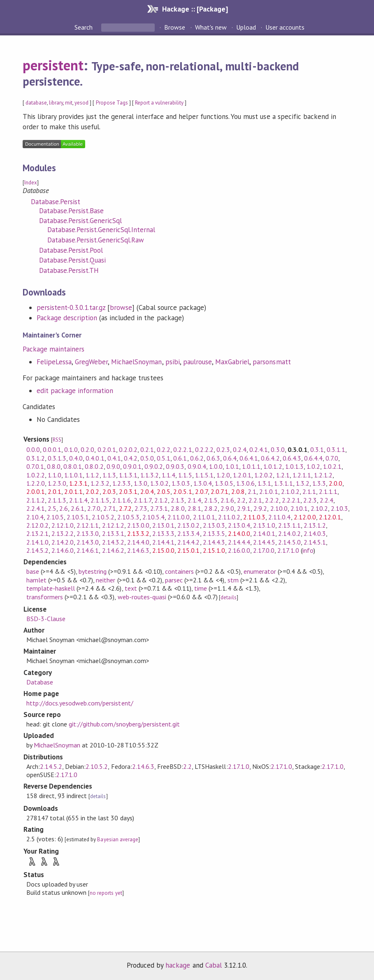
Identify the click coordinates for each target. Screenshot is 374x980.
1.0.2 (313, 466)
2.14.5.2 (37, 550)
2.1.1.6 (122, 500)
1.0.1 (232, 466)
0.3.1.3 (57, 458)
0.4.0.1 (95, 458)
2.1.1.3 (57, 500)
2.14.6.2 (113, 550)
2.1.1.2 (36, 500)
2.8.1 (194, 508)
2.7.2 (125, 508)
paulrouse (197, 362)
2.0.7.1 (220, 491)
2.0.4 (147, 491)
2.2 (241, 500)
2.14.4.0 (138, 542)
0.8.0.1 (73, 466)
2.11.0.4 (279, 517)
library (56, 103)
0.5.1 (164, 458)
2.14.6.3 (138, 550)
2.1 (252, 491)
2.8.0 (178, 508)
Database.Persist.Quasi (73, 260)
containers (179, 571)
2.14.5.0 (289, 542)
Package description (67, 318)
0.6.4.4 (313, 458)
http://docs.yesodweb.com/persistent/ (80, 703)
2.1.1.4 (78, 500)
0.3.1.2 (36, 458)
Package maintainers (53, 349)
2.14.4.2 (188, 542)
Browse (175, 27)
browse (121, 307)
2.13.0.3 (214, 525)
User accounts (285, 27)
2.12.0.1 (330, 517)
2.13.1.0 (264, 525)
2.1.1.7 (143, 500)
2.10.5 (55, 517)
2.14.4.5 (264, 542)
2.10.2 (319, 508)
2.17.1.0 (288, 550)
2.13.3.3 (163, 533)
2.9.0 (227, 508)
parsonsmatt (272, 362)
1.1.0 (55, 475)
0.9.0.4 (197, 466)
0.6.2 (197, 458)
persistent (53, 65)
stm (233, 580)
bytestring (93, 571)
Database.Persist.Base (72, 211)
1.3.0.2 (159, 483)
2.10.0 (279, 508)
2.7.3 (141, 508)
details (228, 597)
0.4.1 (114, 458)
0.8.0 (54, 466)
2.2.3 (310, 500)
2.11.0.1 (204, 517)
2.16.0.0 (239, 550)
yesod (81, 103)
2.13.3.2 (138, 533)
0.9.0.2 (154, 466)
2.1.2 (161, 500)
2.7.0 (94, 508)
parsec (174, 580)
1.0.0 (216, 466)
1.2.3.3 (122, 483)
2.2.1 (255, 500)
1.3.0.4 (203, 483)
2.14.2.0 (63, 542)
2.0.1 (55, 491)
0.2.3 (223, 449)
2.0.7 (201, 491)
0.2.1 (147, 449)
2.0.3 (109, 491)
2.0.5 (164, 491)
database (36, 103)
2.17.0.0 (264, 550)
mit (69, 103)
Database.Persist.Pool (71, 250)
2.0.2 (92, 491)
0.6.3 (213, 458)
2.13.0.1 (163, 525)
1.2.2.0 (36, 483)
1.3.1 (264, 483)
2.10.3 (339, 508)
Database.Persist (56, 202)
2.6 (64, 508)
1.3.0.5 (224, 483)
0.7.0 (332, 458)
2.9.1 (244, 508)
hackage (178, 965)
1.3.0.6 (245, 483)
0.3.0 (278, 449)
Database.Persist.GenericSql (81, 221)
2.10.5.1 (78, 517)
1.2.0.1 (242, 475)
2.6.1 (78, 508)
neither (106, 580)
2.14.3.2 (113, 542)
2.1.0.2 (290, 491)
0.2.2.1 (182, 449)
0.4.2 (131, 458)
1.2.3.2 (100, 483)
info (308, 550)
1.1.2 (92, 475)
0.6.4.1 (249, 458)
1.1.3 (109, 475)
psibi (173, 362)
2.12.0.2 (37, 525)
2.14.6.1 (88, 550)
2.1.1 (309, 491)
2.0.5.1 (182, 491)
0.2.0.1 (107, 449)
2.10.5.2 (103, 517)
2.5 (52, 508)
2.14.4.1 (163, 542)
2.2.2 (272, 500)
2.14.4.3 (214, 542)
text (131, 588)
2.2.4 (326, 500)
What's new (211, 27)
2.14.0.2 (289, 533)
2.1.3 (178, 500)
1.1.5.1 (204, 475)
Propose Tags (112, 103)
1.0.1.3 (294, 466)
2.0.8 (238, 491)
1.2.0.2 (264, 475)
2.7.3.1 (159, 508)
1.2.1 (283, 475)
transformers (45, 597)
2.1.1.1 (328, 491)
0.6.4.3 (292, 458)
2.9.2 (260, 508)
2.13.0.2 (188, 525)
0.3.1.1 (336, 449)
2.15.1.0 (214, 550)
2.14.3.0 (88, 542)
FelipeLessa (54, 362)
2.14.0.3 (315, 533)
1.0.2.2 (36, 475)
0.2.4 (240, 449)
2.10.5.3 (128, 517)
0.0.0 (33, 449)
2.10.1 (299, 508)
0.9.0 (113, 466)
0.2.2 (164, 449)
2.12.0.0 (305, 517)
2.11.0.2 (229, 517)
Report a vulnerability (159, 103)
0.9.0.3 (175, 466)
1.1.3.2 (150, 475)
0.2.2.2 (204, 449)
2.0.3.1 (128, 491)
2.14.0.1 (264, 533)
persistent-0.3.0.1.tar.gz (71, 307)
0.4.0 (76, 458)
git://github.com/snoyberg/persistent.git (124, 724)
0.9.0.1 (132, 466)
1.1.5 (185, 475)
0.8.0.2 (94, 466)
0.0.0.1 (52, 449)
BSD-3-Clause (46, 619)
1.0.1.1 (251, 466)
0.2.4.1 (259, 449)
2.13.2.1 (37, 533)
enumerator (260, 571)
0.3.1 (317, 449)
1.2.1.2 (323, 475)
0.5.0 (147, 458)
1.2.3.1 (78, 483)
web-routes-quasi (142, 597)
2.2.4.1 (36, 508)
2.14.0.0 (239, 533)
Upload (246, 27)
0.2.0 (87, 449)
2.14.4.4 (239, 542)
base (33, 571)
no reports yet (106, 893)
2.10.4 (35, 517)
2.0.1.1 (73, 491)
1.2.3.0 (57, 483)
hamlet (36, 580)
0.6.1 (180, 458)
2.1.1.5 (100, 500)
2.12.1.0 (63, 525)
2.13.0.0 (138, 525)
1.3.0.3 (181, 483)
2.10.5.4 (153, 517)
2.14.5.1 (315, 542)
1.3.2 (303, 483)
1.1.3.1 (128, 475)
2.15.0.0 (163, 550)
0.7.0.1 (35, 466)
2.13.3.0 (88, 533)
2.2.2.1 (291, 500)
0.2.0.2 (128, 449)
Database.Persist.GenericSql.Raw (96, 240)
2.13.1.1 (289, 525)
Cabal (214, 965)
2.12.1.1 (88, 525)
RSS (57, 440)
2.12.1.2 (113, 525)
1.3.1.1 (283, 483)
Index (31, 183)
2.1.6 (227, 500)
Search (84, 27)
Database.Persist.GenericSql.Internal (101, 230)
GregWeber (91, 362)
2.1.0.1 (268, 491)
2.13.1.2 (315, 525)
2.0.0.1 (36, 491)
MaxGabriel (232, 362)
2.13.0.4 (239, 525)
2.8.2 (211, 508)
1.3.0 (141, 483)
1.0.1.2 (273, 466)
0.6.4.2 (270, 458)
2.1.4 (194, 500)
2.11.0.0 (179, 517)
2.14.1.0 (37, 542)
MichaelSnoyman (136, 362)
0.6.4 (230, 458)
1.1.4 (168, 475)
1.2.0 (223, 475)
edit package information (75, 391)
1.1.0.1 (73, 475)
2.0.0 (336, 483)
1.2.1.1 (302, 475)
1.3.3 (319, 483)
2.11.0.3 (254, 517)
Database (40, 682)
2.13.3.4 (188, 533)
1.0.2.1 (332, 466)
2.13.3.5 (214, 533)
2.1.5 (211, 500)
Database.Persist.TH (69, 270)
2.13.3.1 (113, 533)
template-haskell (51, 588)
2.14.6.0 (63, 550)
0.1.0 (71, 449)
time (201, 588)
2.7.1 (110, 508)
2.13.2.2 (63, 533)
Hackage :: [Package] (195, 9)
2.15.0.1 (188, 550)
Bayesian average (117, 839)
